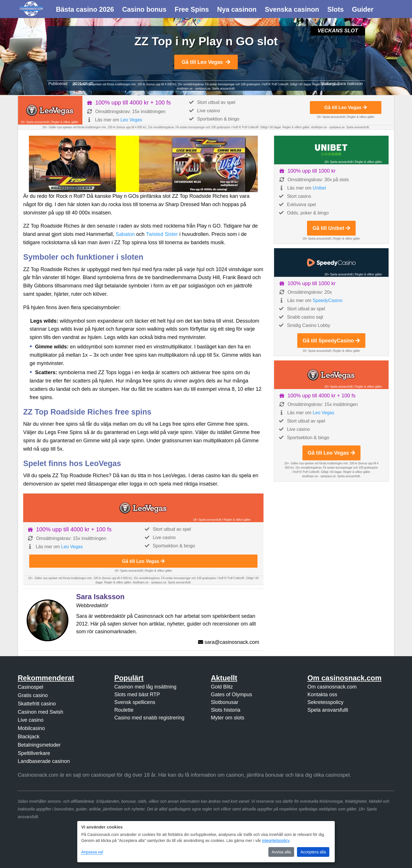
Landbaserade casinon (44, 761)
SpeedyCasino (328, 300)
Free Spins (192, 9)
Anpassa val (92, 852)
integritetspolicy (276, 841)
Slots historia (226, 710)
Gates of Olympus (231, 695)
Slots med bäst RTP (137, 695)
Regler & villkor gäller (65, 122)
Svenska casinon (292, 9)
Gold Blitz (222, 687)
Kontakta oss (322, 695)
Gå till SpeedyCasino (331, 341)
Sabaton (125, 234)
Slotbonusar (225, 702)
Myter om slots (228, 718)
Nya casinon (237, 9)
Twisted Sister (162, 234)
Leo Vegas (131, 120)
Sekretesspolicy (325, 702)
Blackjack (29, 737)
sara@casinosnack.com (232, 642)
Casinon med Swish (40, 712)
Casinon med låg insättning (145, 687)
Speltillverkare (34, 753)
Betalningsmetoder (39, 745)
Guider (363, 9)
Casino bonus (144, 9)
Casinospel (30, 687)
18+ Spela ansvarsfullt (35, 122)
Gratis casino (33, 695)
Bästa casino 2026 (85, 9)
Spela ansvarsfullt (328, 710)
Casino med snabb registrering (149, 718)
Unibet (319, 188)
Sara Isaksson (350, 84)
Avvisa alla (281, 852)
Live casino (31, 720)
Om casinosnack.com (332, 687)
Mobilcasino (31, 728)
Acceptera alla (313, 852)
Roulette (124, 710)
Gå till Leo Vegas (206, 62)
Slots (335, 9)
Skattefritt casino (37, 704)
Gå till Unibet (331, 228)
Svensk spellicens (135, 702)
